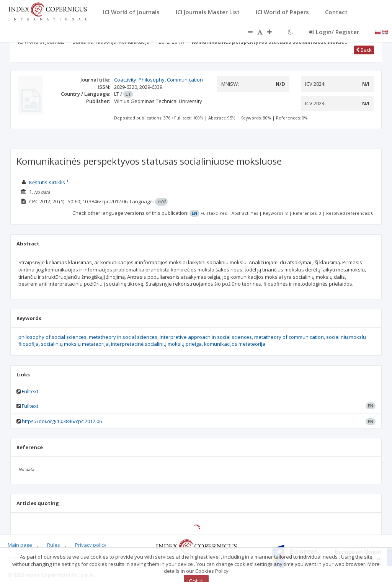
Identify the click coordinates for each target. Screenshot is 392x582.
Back (364, 50)
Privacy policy (91, 545)
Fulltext (30, 391)
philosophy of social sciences (52, 337)
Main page (20, 545)
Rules (54, 545)
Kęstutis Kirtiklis (47, 182)
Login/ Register (334, 32)
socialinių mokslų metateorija (75, 344)
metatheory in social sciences (123, 337)
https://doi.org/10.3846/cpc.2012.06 (62, 421)
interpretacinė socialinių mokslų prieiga (156, 344)
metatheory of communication (289, 337)
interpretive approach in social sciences (206, 337)
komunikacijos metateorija (235, 344)
